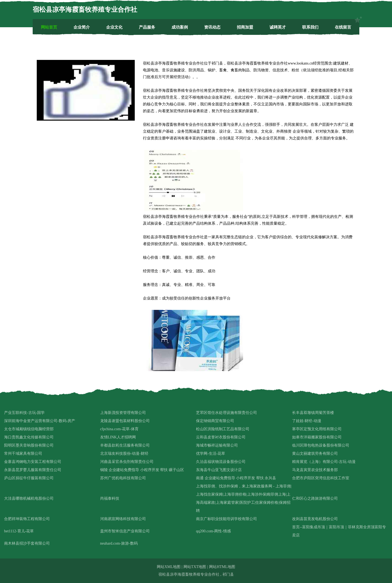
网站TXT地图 (195, 567)
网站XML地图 (169, 567)
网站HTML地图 (222, 567)
